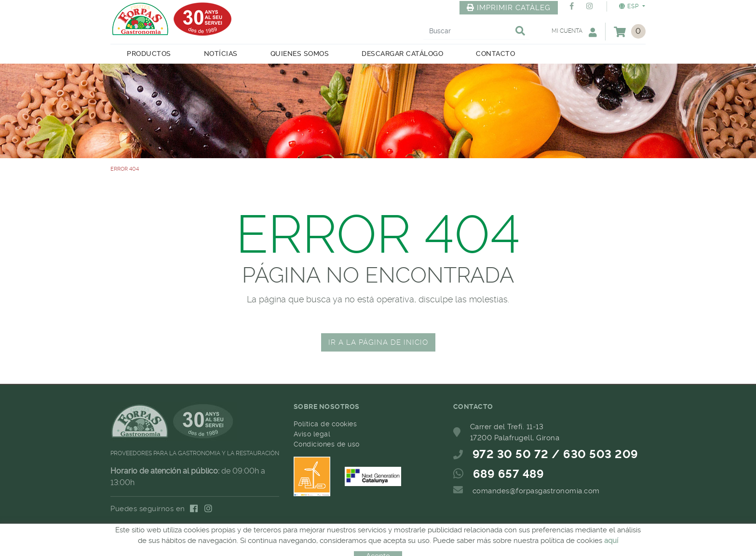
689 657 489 (509, 474)
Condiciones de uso (327, 444)
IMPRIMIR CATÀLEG (509, 8)
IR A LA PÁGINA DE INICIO (378, 342)
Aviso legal (312, 434)
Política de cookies (325, 424)
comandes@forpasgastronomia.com (536, 491)
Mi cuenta (574, 32)
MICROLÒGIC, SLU (378, 543)
